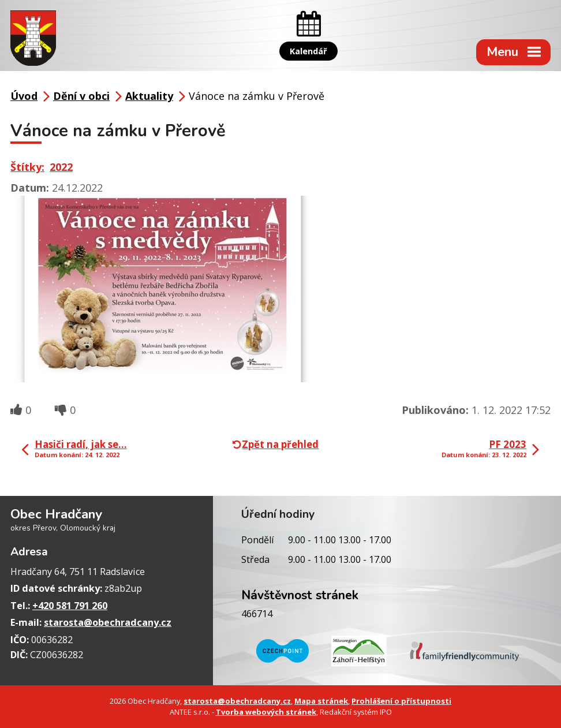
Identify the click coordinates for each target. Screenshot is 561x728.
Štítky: (27, 167)
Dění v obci (81, 96)
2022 (61, 167)
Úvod (24, 96)
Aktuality (149, 96)
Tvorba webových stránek (266, 712)
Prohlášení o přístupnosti (401, 701)
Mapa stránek (321, 701)
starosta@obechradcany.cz (108, 622)
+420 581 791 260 (70, 606)
